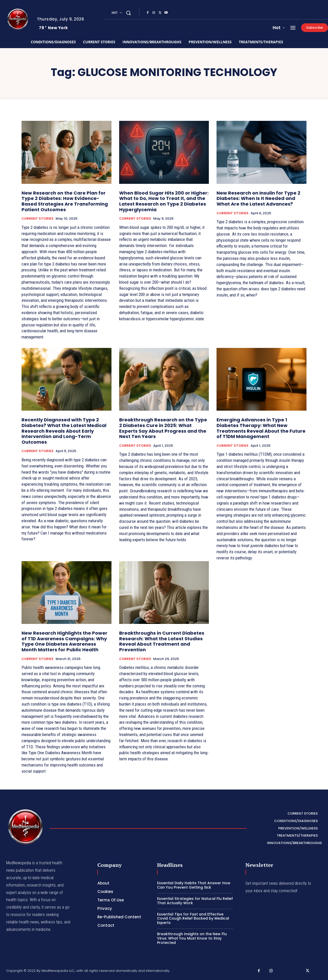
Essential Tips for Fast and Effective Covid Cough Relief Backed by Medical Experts (193, 919)
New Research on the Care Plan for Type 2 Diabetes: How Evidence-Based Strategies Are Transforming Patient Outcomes (65, 201)
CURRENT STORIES (38, 219)
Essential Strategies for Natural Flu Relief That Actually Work (195, 901)
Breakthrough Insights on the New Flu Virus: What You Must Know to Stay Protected (192, 938)
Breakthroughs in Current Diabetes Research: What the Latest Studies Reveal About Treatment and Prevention (162, 641)
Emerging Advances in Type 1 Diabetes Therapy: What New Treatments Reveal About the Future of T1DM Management (261, 428)
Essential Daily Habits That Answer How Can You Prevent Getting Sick (194, 885)
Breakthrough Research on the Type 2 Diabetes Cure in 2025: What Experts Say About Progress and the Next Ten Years (163, 428)
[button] (128, 13)
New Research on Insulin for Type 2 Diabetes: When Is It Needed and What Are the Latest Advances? (258, 198)
